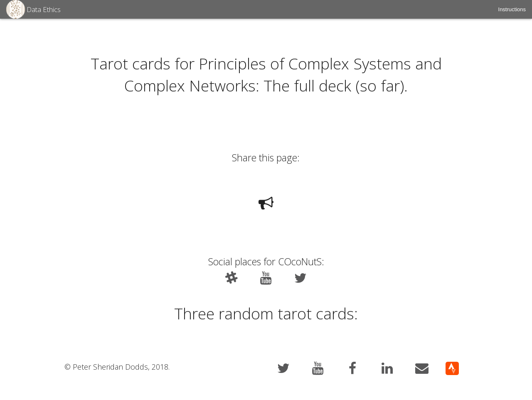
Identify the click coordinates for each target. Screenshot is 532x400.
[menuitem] (512, 9)
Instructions (512, 9)
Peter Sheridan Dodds (110, 367)
